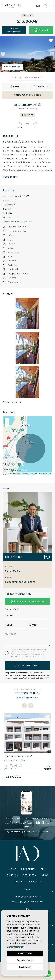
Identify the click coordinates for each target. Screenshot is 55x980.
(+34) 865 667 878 (31, 897)
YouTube (42, 832)
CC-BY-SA (47, 474)
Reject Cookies (25, 967)
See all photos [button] (12, 402)
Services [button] (29, 875)
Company (12, 875)
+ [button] (7, 420)
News (45, 875)
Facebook (28, 832)
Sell (44, 869)
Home (12, 869)
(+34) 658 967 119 (34, 902)
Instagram (14, 832)
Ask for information (14, 30)
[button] (14, 87)
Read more (10, 177)
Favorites (35, 881)
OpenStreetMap (28, 474)
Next (52, 54)
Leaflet (10, 474)
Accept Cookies (25, 953)
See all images (12, 67)
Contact (19, 881)
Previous (3, 54)
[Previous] (24, 706)
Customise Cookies (25, 960)
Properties (28, 869)
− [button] (7, 425)
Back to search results (28, 78)
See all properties (28, 698)
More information (15, 947)
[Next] (31, 706)
